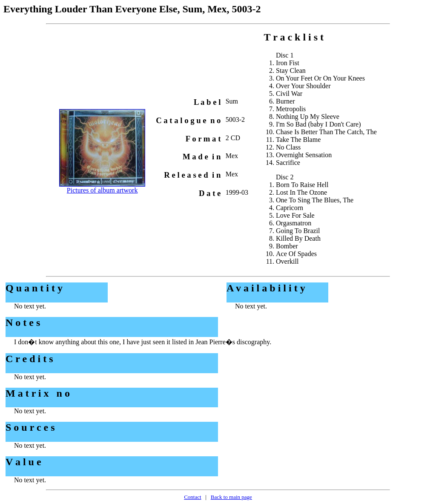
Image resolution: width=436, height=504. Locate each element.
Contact (192, 497)
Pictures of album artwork (102, 190)
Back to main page (231, 497)
